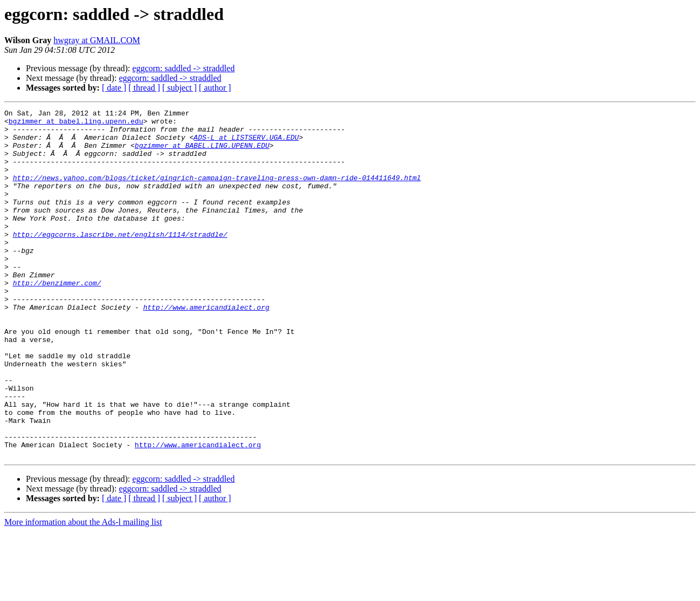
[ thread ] (144, 88)
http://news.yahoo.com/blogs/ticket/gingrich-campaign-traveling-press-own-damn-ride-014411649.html (217, 192)
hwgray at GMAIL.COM (97, 40)
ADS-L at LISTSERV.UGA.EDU (246, 144)
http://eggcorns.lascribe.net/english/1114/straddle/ (120, 260)
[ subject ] (180, 88)
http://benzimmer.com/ (57, 318)
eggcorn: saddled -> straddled (183, 68)
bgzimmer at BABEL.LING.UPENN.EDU (202, 153)
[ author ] (215, 88)
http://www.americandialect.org (206, 347)
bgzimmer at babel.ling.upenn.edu (76, 124)
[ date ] (114, 88)
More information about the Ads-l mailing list (83, 592)
